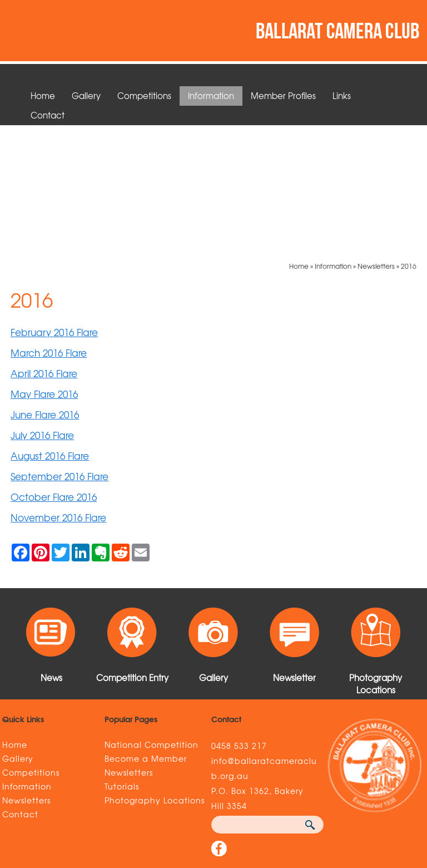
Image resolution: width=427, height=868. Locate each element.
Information (211, 96)
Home (43, 96)
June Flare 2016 (45, 287)
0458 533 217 (239, 619)
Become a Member (146, 632)
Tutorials (122, 659)
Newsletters (376, 139)
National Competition (152, 618)
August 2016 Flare (50, 329)
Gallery (86, 96)
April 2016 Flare (44, 246)
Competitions (144, 96)
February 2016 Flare (54, 205)
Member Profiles (283, 96)
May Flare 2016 (44, 267)
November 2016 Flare (58, 390)
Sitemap (23, 797)
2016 (409, 139)
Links (342, 96)
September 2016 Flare (59, 349)
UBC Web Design (376, 797)
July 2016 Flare (42, 308)
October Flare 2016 (54, 370)
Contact (48, 115)
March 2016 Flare (49, 226)
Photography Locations (155, 673)
